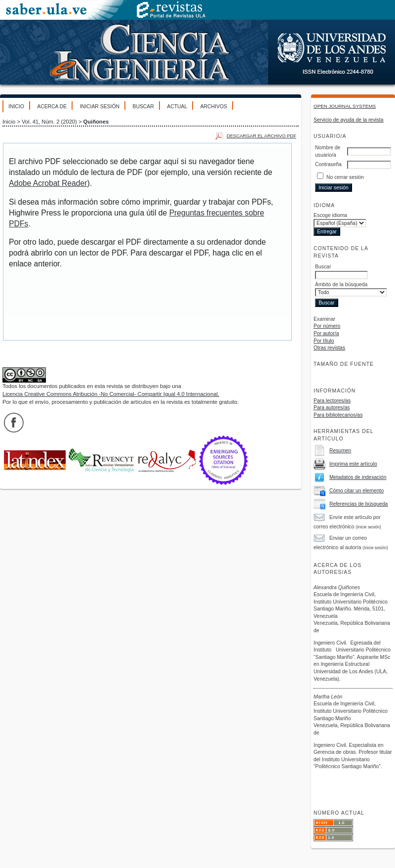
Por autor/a (326, 333)
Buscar (143, 107)
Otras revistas (329, 348)
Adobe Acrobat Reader (48, 183)
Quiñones (96, 122)
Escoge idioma (330, 215)
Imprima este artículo (353, 464)
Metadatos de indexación (358, 477)
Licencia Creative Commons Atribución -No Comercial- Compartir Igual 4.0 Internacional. (111, 394)
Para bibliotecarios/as (338, 415)
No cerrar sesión (345, 177)
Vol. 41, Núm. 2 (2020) (49, 122)
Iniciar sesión (100, 107)
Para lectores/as (332, 401)
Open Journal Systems (345, 106)
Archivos (214, 107)
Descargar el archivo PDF (261, 136)
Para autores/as (332, 408)
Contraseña (328, 164)
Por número (327, 326)
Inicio (16, 107)
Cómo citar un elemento (356, 491)
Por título (324, 341)
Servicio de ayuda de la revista (349, 120)
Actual (177, 107)
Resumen (340, 451)
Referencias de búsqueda (358, 504)
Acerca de (52, 107)
